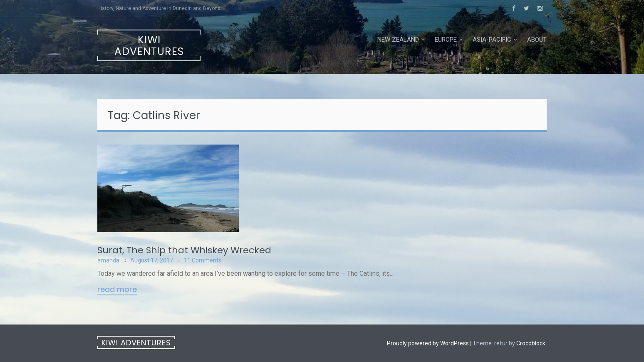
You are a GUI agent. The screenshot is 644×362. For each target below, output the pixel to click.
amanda (108, 260)
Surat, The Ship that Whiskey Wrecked (184, 250)
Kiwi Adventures (149, 46)
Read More (117, 290)
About (537, 40)
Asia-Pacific (492, 40)
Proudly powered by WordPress (428, 343)
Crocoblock (531, 343)
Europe (446, 40)
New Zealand (398, 40)
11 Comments (203, 260)
